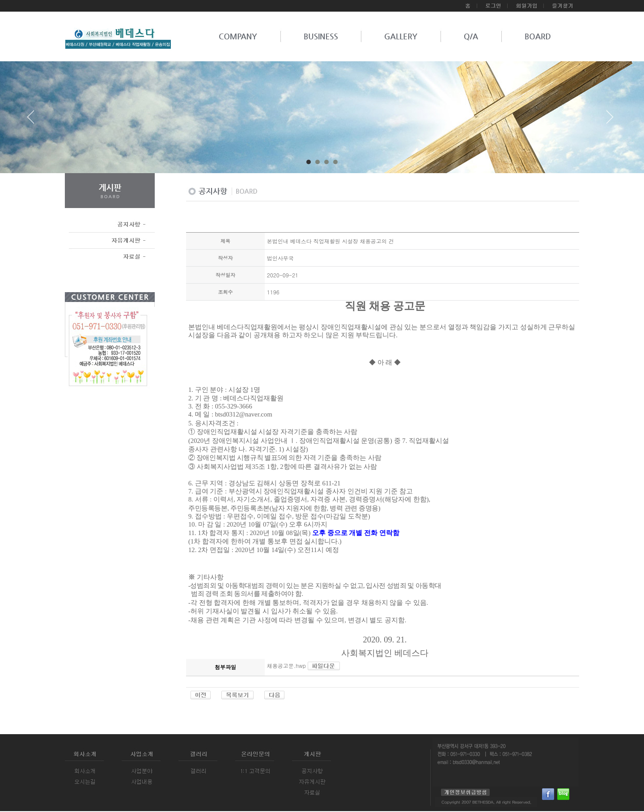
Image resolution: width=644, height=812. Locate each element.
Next (610, 120)
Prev (34, 120)
